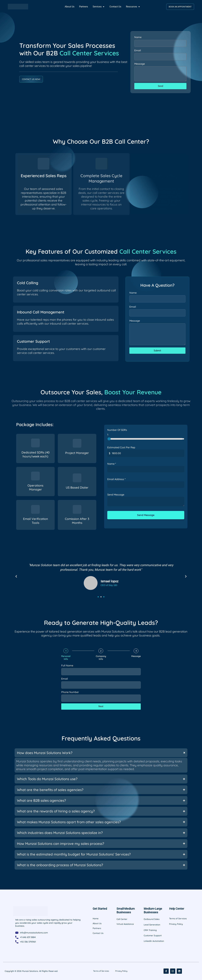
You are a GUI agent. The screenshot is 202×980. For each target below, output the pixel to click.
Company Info (101, 658)
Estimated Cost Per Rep (121, 448)
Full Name (67, 665)
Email (138, 50)
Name (138, 37)
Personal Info (66, 658)
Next (101, 706)
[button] (16, 576)
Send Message (116, 495)
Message (140, 64)
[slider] (109, 439)
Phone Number (70, 692)
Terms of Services (101, 971)
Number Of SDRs (117, 431)
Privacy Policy (121, 971)
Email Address (116, 480)
